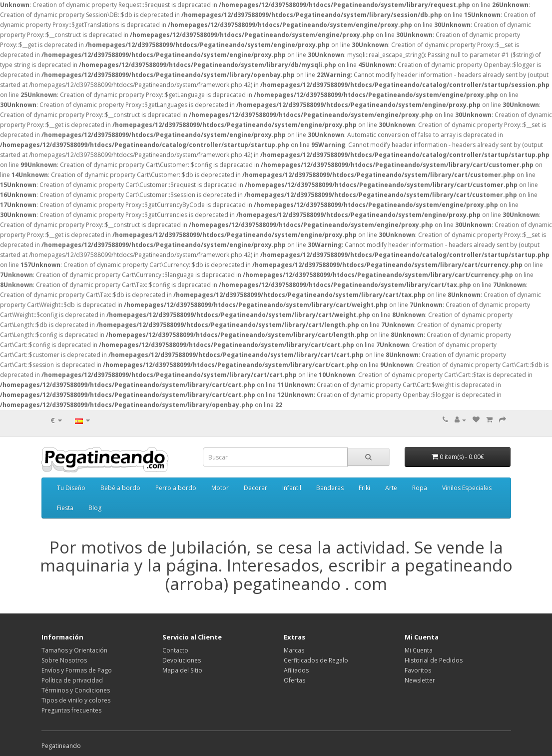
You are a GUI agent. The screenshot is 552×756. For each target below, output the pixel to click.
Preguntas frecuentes (71, 710)
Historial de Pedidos (434, 660)
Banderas (330, 488)
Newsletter (420, 680)
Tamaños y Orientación (74, 650)
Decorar (256, 488)
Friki (364, 488)
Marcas (294, 650)
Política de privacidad (72, 680)
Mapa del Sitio (182, 670)
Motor (220, 488)
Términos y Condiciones (76, 690)
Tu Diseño (71, 488)
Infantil (292, 488)
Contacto (175, 650)
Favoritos (418, 670)
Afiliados (296, 670)
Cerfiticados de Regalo (316, 660)
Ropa (420, 488)
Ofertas (294, 680)
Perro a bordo (176, 488)
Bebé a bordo (120, 488)
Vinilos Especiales (467, 488)
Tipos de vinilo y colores (76, 700)
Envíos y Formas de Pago (77, 670)
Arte (391, 488)
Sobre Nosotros (64, 660)
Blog (95, 508)
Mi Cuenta (419, 650)
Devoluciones (182, 660)
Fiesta (65, 508)
